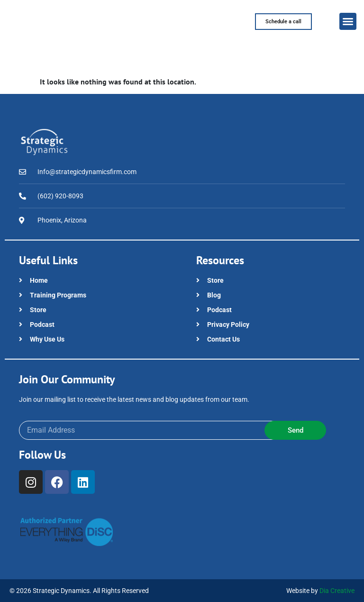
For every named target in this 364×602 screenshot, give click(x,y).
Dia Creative (337, 591)
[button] (348, 21)
